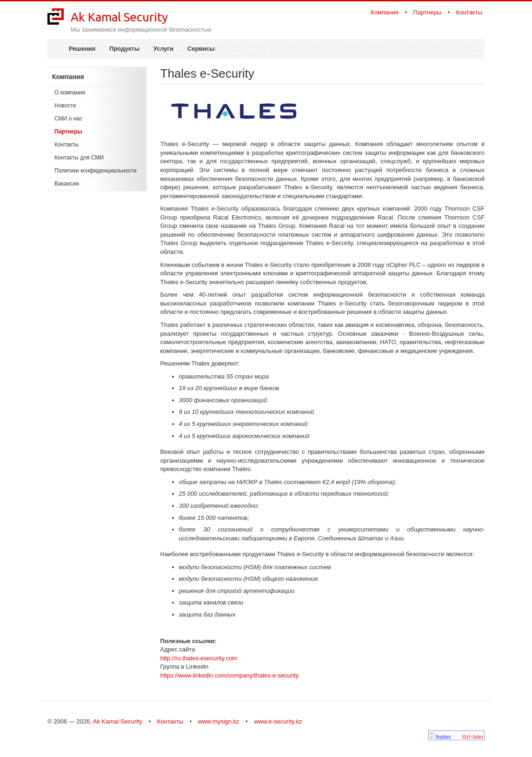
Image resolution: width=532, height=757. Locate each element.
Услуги (163, 49)
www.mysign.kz (219, 721)
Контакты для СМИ (79, 158)
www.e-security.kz (278, 721)
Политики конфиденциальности (96, 171)
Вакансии (67, 184)
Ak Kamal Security (119, 17)
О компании (70, 93)
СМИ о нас (68, 119)
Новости (65, 106)
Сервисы (201, 49)
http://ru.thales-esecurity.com (199, 658)
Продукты (124, 49)
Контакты (469, 12)
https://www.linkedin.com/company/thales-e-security (230, 675)
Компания (385, 12)
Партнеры (427, 12)
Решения (82, 49)
